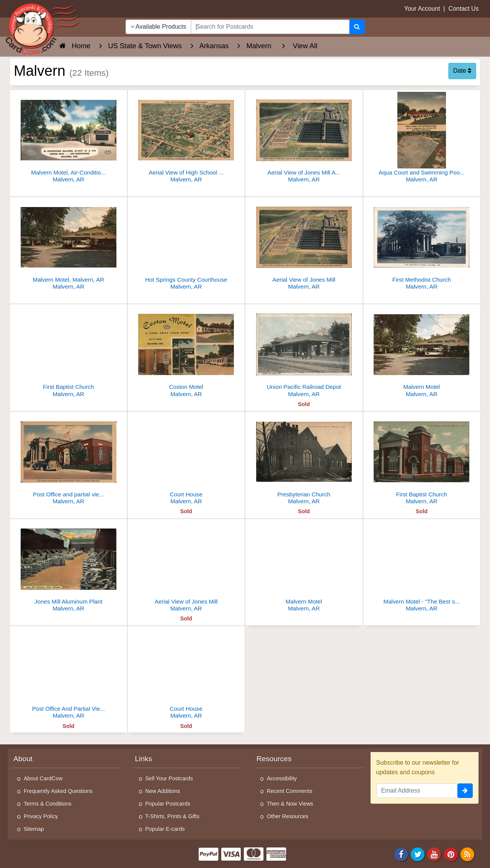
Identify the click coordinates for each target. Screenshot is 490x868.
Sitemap (34, 829)
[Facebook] (401, 854)
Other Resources (288, 816)
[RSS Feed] (467, 854)
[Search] (357, 27)
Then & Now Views (290, 804)
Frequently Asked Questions (58, 791)
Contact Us (463, 9)
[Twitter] (418, 854)
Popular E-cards (165, 829)
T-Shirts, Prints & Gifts (173, 816)
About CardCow (43, 778)
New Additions (163, 791)
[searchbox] (270, 27)
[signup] (465, 791)
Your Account (422, 9)
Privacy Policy (41, 816)
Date (462, 71)
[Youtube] (434, 854)
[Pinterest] (451, 854)
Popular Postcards (168, 804)
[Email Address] (417, 791)
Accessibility (282, 778)
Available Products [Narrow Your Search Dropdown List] (158, 27)
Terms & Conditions (48, 804)
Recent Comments (290, 791)
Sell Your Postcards (169, 778)
